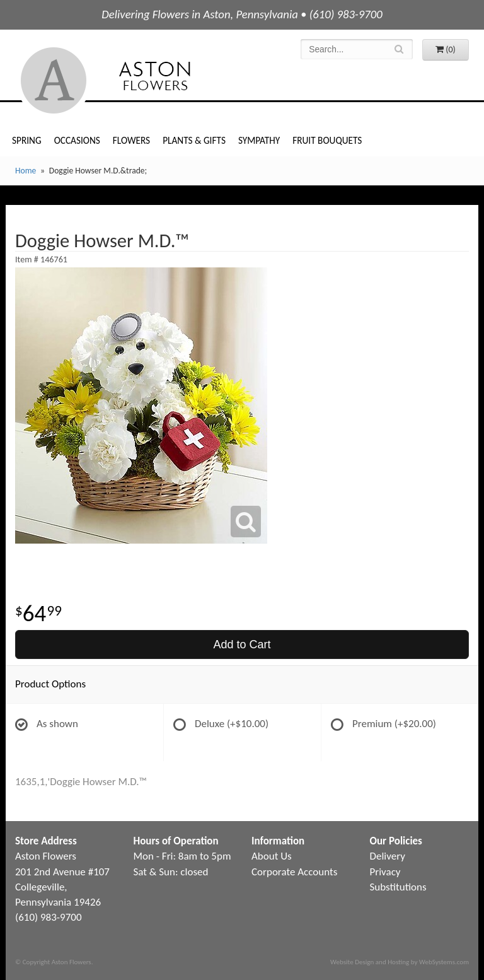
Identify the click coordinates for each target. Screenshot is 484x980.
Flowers (131, 140)
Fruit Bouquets (327, 140)
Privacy (385, 872)
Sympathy (259, 140)
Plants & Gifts (194, 140)
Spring (27, 140)
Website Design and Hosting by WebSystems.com (400, 962)
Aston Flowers (131, 80)
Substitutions (398, 887)
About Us (272, 856)
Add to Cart (242, 645)
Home (26, 171)
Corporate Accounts (294, 872)
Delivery (388, 856)
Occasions (77, 140)
